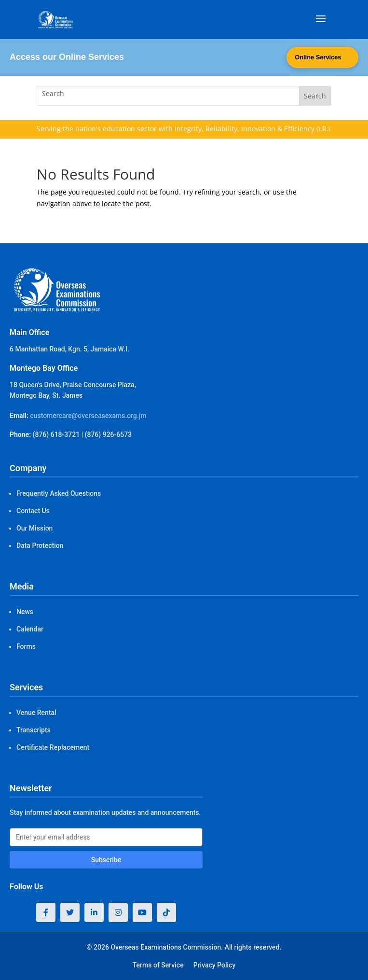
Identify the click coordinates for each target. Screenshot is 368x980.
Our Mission (34, 528)
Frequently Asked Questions (59, 493)
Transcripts (34, 730)
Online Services (317, 58)
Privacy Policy (215, 965)
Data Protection (40, 546)
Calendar (30, 629)
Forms (26, 646)
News (25, 612)
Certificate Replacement (53, 747)
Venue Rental (36, 713)
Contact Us (33, 511)
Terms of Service (158, 965)
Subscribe (106, 860)
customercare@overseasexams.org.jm (88, 416)
